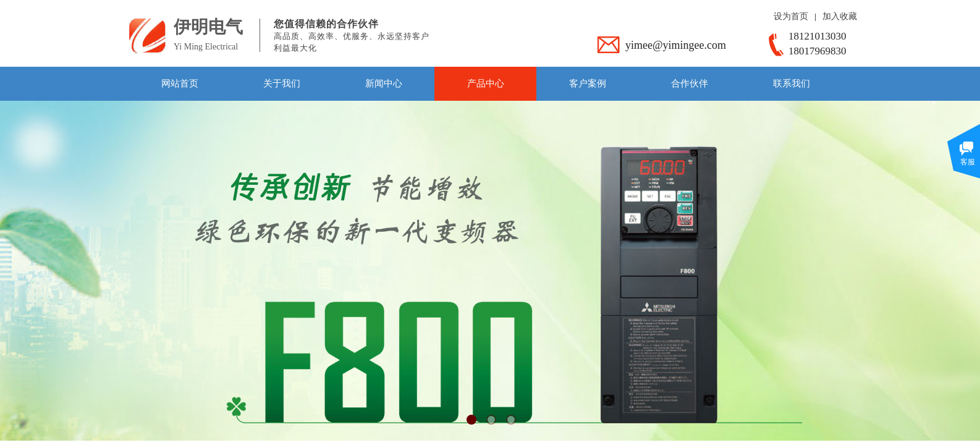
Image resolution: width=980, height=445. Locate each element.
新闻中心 (384, 83)
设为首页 (791, 16)
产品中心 (486, 83)
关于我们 (282, 83)
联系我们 (792, 83)
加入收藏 (840, 16)
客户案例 (588, 83)
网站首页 (180, 83)
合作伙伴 (690, 83)
